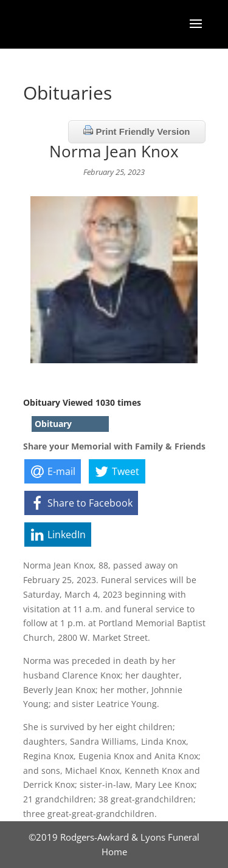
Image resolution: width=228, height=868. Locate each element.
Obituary (53, 424)
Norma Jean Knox (114, 151)
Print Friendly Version (136, 131)
